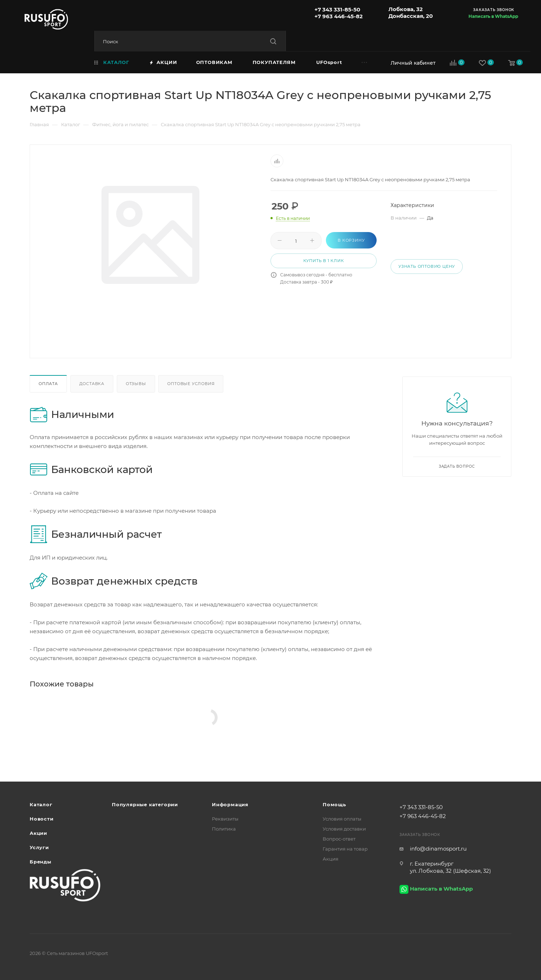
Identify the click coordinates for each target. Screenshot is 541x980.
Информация (230, 804)
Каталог (41, 804)
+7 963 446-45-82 (339, 16)
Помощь (334, 804)
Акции (38, 833)
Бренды (41, 862)
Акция (331, 859)
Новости (42, 819)
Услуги (39, 847)
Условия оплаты (342, 819)
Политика (224, 829)
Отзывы (136, 384)
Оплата (48, 384)
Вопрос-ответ (339, 839)
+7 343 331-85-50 (337, 9)
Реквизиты (225, 819)
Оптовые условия (191, 384)
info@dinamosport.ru (438, 849)
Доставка (92, 384)
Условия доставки (344, 829)
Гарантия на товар (345, 849)
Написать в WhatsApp (493, 16)
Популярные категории (145, 804)
